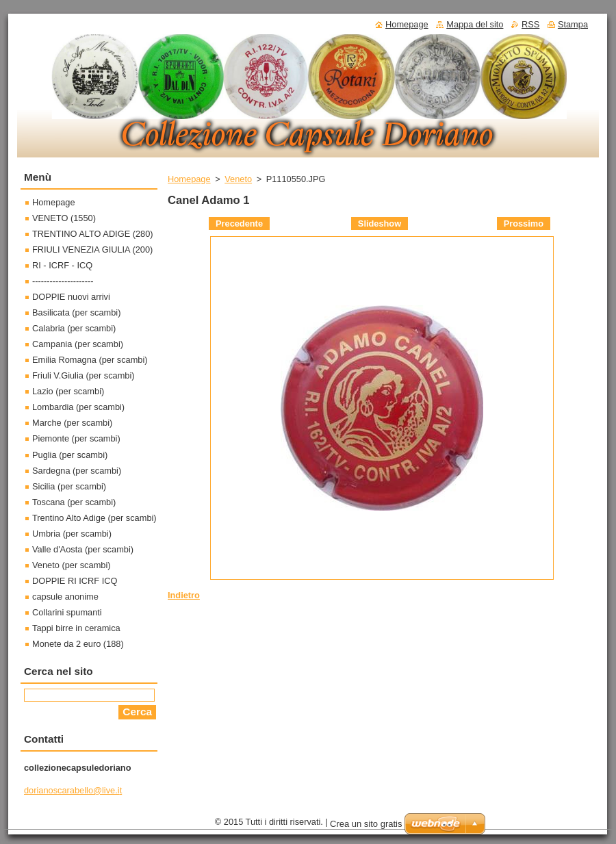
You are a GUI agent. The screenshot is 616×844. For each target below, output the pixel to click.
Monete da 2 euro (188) (78, 644)
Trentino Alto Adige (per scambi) (94, 518)
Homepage (189, 179)
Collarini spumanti (67, 612)
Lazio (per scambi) (68, 391)
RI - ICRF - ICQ (62, 265)
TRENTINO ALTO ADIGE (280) (93, 234)
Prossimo (524, 223)
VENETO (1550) (64, 218)
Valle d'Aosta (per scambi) (83, 549)
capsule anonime (65, 597)
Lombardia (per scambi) (78, 407)
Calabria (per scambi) (74, 328)
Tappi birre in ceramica (76, 628)
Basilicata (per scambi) (76, 312)
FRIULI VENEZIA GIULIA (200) (92, 250)
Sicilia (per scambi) (69, 486)
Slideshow (380, 223)
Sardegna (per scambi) (77, 471)
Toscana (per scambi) (74, 502)
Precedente (239, 223)
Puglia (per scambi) (70, 455)
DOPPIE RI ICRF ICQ (75, 581)
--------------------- (63, 281)
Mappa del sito (475, 24)
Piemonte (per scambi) (76, 438)
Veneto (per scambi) (72, 565)
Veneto (238, 179)
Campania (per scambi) (78, 344)
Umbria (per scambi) (72, 534)
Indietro (184, 595)
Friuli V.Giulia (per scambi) (84, 375)
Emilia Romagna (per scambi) (90, 360)
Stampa (573, 24)
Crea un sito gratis (366, 824)
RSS (530, 24)
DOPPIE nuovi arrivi (71, 297)
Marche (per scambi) (72, 423)
